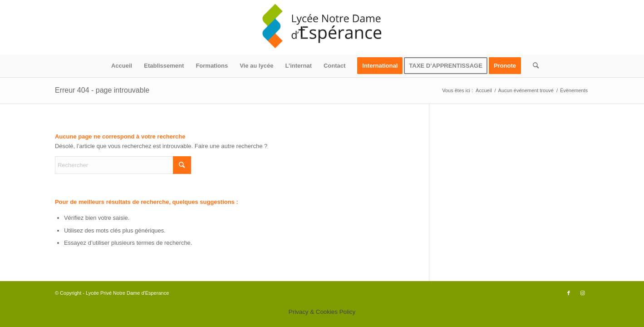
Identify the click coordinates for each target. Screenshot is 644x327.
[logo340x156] (322, 27)
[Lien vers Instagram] (582, 293)
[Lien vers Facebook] (569, 293)
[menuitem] (122, 66)
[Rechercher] (533, 66)
